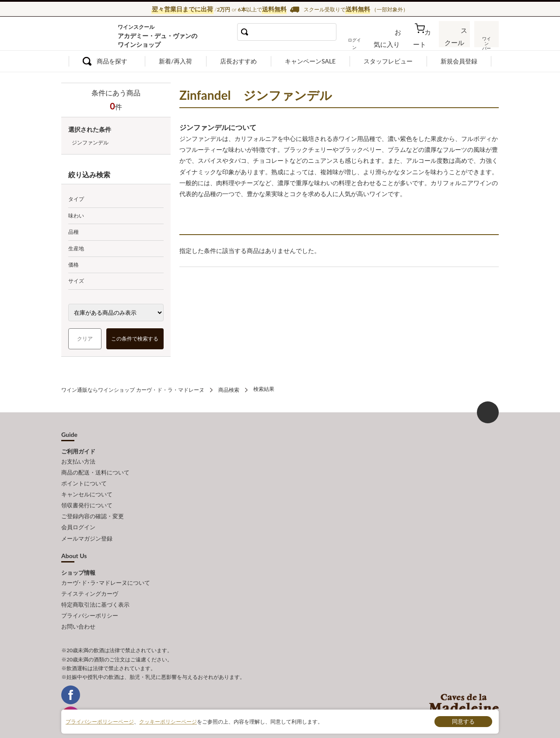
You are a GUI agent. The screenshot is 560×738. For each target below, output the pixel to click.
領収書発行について (87, 498)
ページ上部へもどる (488, 411)
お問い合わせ (78, 609)
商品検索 (229, 389)
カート (425, 41)
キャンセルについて (87, 488)
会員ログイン (78, 517)
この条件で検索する (135, 339)
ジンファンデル (90, 142)
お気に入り (397, 41)
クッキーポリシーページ (168, 721)
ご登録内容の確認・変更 (93, 508)
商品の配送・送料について (95, 469)
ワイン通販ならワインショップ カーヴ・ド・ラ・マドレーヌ (91, 35)
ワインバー (486, 41)
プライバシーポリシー (90, 599)
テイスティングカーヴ (90, 580)
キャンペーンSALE (310, 61)
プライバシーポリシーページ (100, 721)
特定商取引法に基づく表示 (95, 590)
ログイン (367, 41)
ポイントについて (84, 479)
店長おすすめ (238, 61)
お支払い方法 (78, 460)
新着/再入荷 (175, 61)
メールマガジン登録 (87, 527)
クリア (85, 339)
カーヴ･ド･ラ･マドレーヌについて (106, 570)
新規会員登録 (459, 61)
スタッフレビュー (388, 61)
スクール (455, 41)
